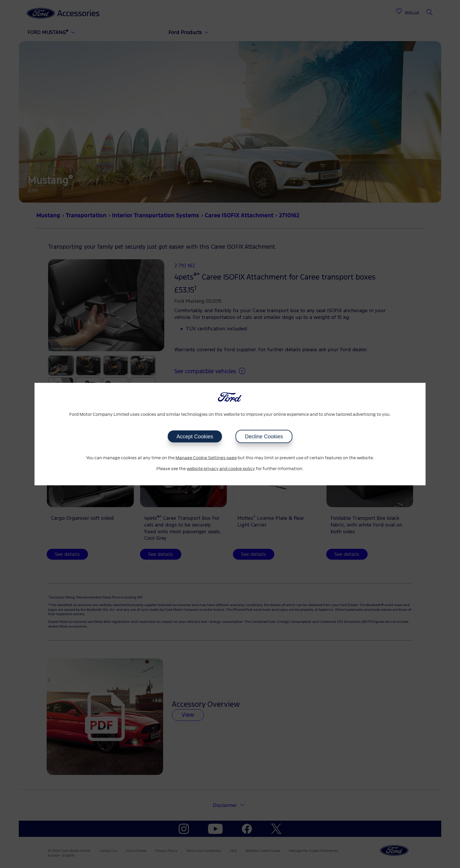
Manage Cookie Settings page (206, 458)
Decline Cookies (264, 436)
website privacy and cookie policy (221, 469)
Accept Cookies (195, 436)
